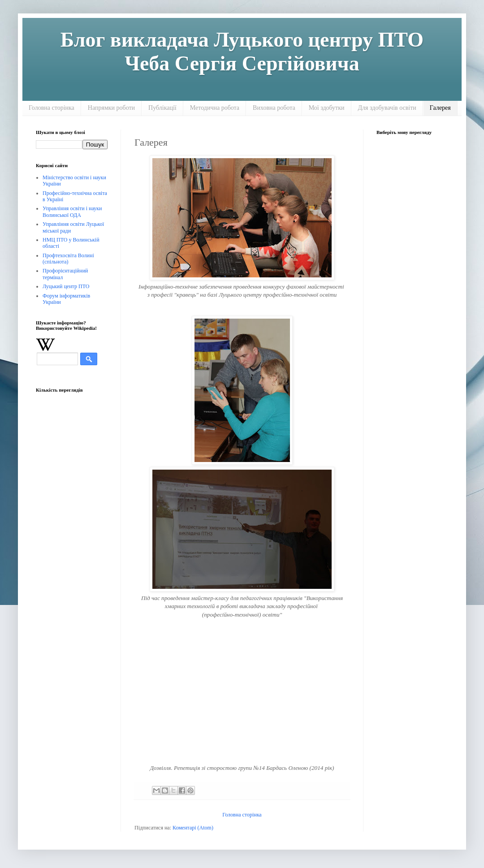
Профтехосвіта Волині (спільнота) (68, 259)
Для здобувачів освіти (387, 108)
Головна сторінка (52, 108)
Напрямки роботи (111, 108)
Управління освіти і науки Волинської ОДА (72, 212)
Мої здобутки (327, 108)
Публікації (162, 108)
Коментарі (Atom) (193, 828)
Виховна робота (274, 108)
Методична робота (215, 108)
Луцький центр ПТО (66, 286)
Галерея (440, 108)
